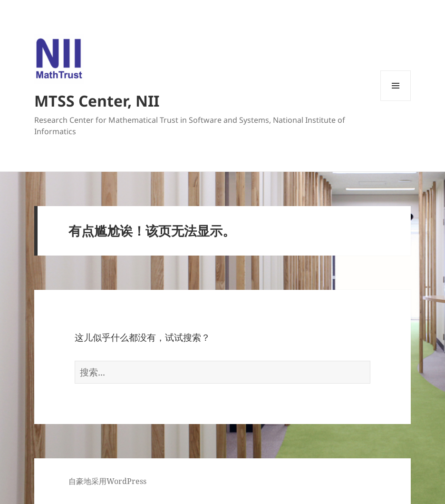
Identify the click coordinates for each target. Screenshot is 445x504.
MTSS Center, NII (97, 101)
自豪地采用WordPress (107, 481)
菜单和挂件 (396, 101)
